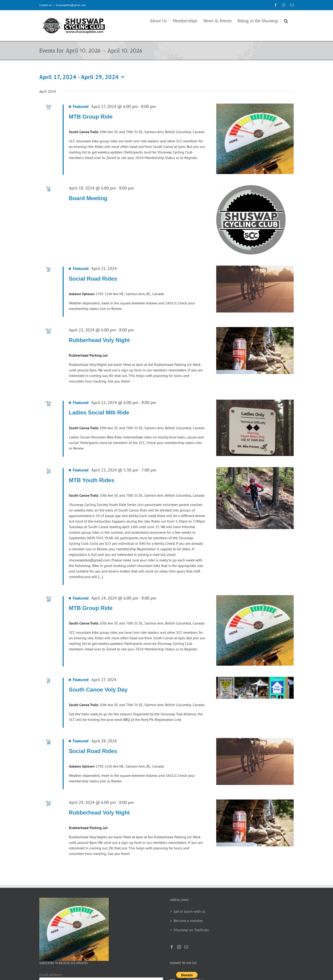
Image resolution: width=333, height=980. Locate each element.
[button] (286, 20)
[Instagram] (179, 947)
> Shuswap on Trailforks (189, 930)
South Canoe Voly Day (98, 690)
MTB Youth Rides (92, 480)
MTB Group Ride (91, 117)
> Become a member (186, 921)
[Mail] (186, 947)
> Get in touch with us (188, 911)
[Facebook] (172, 947)
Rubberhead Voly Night (99, 340)
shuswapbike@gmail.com (71, 5)
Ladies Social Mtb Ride (99, 412)
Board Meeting (88, 198)
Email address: (51, 975)
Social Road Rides (93, 279)
